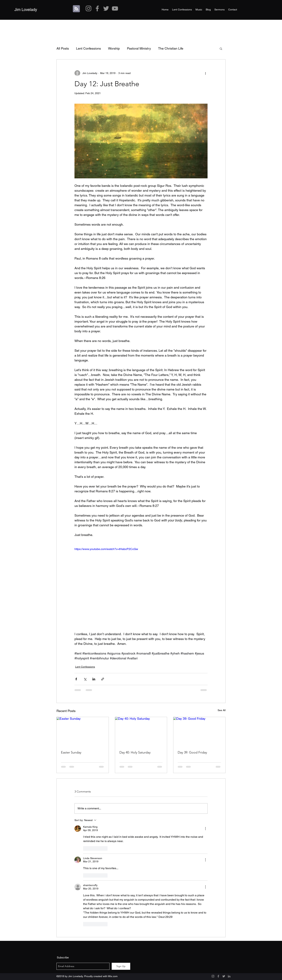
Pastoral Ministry (139, 48)
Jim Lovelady (26, 10)
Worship (114, 48)
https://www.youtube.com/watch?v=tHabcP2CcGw (106, 549)
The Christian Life (171, 48)
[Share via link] (103, 679)
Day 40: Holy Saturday (135, 752)
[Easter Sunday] (83, 732)
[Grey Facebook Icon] (97, 8)
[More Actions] (205, 829)
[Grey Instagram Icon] (88, 8)
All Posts (63, 48)
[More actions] (205, 73)
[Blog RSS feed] (76, 9)
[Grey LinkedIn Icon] (229, 976)
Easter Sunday (71, 752)
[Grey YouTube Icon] (115, 8)
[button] (221, 48)
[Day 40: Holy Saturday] (141, 732)
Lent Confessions (88, 48)
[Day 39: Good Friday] (199, 732)
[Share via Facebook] (76, 679)
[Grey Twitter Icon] (106, 8)
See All (222, 710)
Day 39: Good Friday (192, 752)
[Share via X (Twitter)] (85, 679)
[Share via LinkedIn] (94, 679)
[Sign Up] (121, 966)
